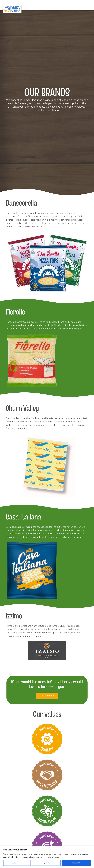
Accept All (76, 863)
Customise (16, 863)
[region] (47, 857)
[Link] (12, 9)
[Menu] (90, 6)
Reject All (46, 863)
